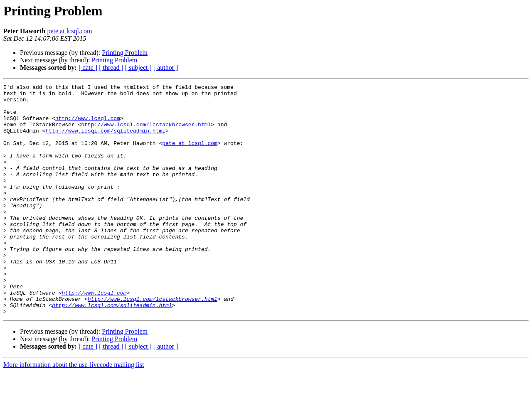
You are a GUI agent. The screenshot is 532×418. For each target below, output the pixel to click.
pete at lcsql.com (69, 31)
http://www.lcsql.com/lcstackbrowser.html (146, 133)
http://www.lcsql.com (88, 125)
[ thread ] (111, 68)
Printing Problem (125, 53)
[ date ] (88, 68)
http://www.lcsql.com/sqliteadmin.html (105, 140)
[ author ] (166, 68)
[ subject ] (138, 68)
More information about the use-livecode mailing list (74, 411)
